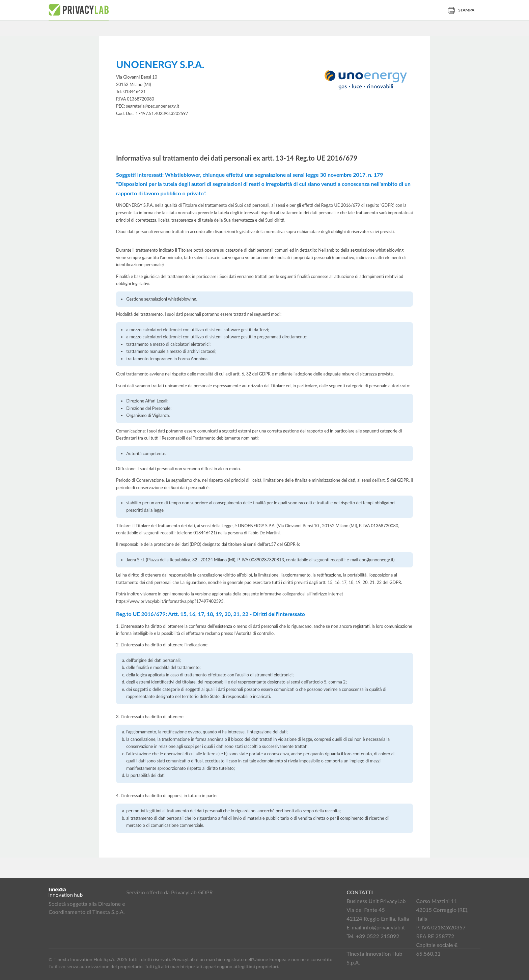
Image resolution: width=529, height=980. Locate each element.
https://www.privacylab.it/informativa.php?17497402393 (170, 601)
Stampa (461, 10)
